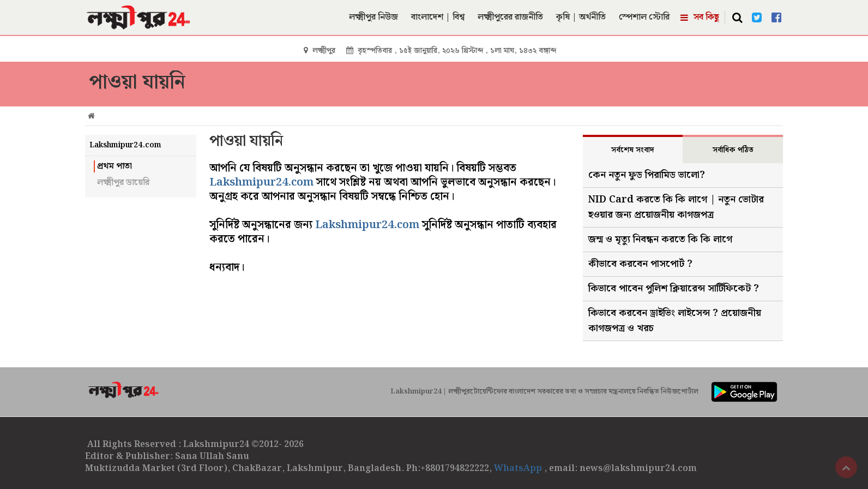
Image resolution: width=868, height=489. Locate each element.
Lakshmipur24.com (261, 182)
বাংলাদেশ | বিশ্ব (438, 17)
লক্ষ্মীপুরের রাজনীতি (510, 17)
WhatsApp (519, 469)
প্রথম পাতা (114, 166)
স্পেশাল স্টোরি (644, 17)
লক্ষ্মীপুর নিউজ (373, 17)
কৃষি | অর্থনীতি (581, 17)
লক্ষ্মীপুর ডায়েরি (123, 183)
